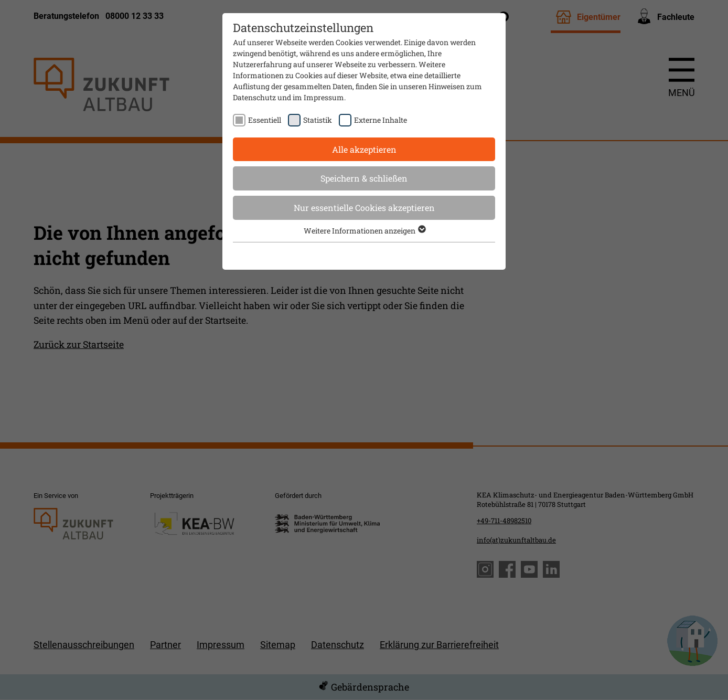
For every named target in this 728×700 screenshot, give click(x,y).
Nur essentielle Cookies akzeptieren (364, 208)
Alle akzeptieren (364, 149)
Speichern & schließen (364, 178)
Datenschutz (254, 97)
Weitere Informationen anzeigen (364, 231)
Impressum (324, 97)
